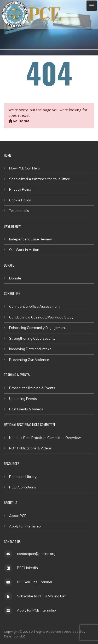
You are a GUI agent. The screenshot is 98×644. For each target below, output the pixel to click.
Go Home (19, 121)
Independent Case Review (30, 239)
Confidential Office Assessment (34, 306)
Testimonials (19, 211)
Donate (15, 278)
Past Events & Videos (26, 409)
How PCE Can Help (24, 168)
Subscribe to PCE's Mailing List (41, 596)
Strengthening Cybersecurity (32, 338)
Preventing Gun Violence (29, 360)
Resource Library (23, 477)
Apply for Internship (25, 526)
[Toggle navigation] (92, 6)
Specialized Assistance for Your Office (40, 179)
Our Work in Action (24, 250)
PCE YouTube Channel (34, 582)
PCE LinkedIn (27, 568)
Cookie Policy (20, 200)
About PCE (18, 516)
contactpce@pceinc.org (36, 554)
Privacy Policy (20, 189)
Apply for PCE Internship (36, 610)
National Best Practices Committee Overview (45, 438)
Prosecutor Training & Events (32, 388)
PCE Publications (23, 487)
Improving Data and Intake (30, 349)
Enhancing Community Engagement (38, 328)
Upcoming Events (23, 399)
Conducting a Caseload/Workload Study (41, 317)
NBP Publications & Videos (30, 448)
